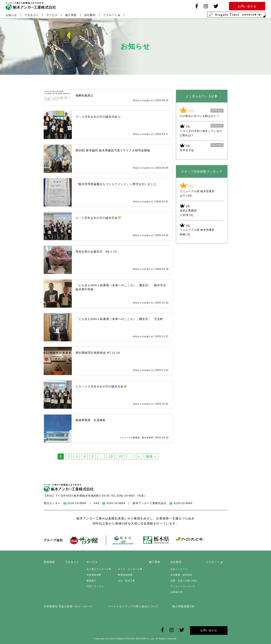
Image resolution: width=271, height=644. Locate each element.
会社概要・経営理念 (181, 575)
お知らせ (11, 15)
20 (121, 456)
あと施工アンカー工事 (99, 569)
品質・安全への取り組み (184, 581)
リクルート (112, 15)
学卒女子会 (187, 150)
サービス (52, 15)
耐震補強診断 (125, 575)
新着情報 (49, 562)
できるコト (32, 15)
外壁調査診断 (94, 575)
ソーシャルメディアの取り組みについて (133, 606)
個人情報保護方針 (184, 606)
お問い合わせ (209, 630)
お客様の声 (176, 592)
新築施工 (91, 581)
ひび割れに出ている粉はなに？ (200, 116)
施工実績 (71, 15)
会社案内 (90, 15)
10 (111, 456)
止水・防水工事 (126, 581)
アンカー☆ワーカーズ (182, 586)
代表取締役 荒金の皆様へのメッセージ (68, 606)
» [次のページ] (139, 456)
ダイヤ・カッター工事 (130, 569)
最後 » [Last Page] (152, 456)
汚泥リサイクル (95, 586)
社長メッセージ (179, 569)
